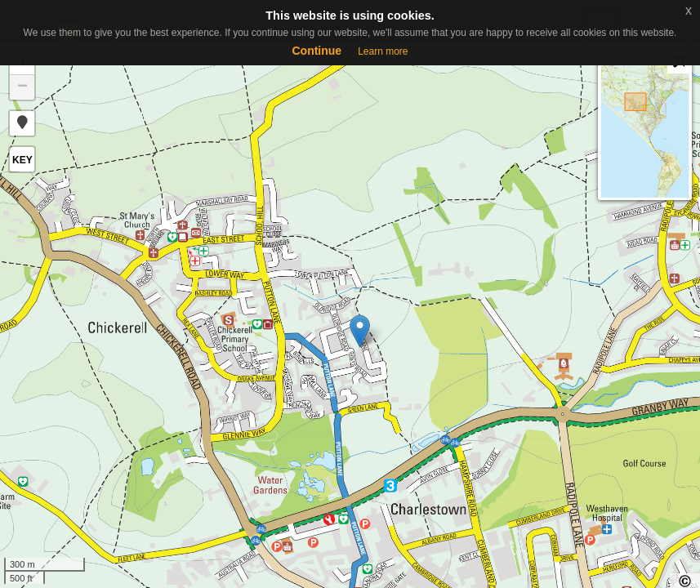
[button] (22, 123)
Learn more (383, 51)
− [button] (22, 87)
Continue (317, 51)
